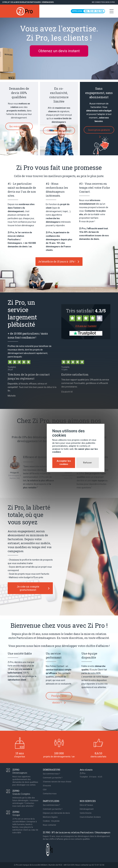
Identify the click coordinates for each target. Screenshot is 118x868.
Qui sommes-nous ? (19, 127)
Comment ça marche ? (59, 132)
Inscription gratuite (99, 131)
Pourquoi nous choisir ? (59, 697)
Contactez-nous (50, 794)
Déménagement (87, 809)
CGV (45, 790)
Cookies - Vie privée (51, 821)
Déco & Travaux (86, 805)
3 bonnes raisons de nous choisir (57, 782)
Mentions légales (50, 817)
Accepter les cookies (47, 449)
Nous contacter (49, 825)
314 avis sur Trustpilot (86, 326)
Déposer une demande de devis (56, 813)
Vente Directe (86, 813)
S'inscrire (47, 786)
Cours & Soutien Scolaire (90, 817)
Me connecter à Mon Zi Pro (103, 2)
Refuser (71, 449)
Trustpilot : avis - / (91, 777)
